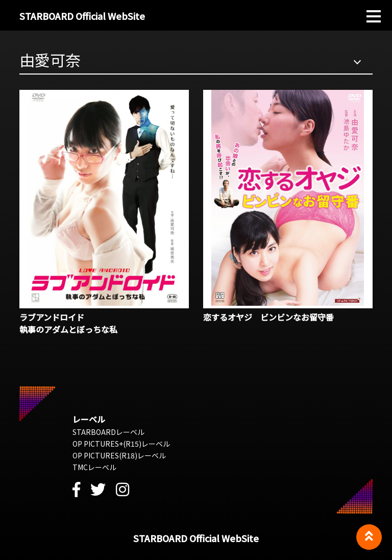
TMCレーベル (94, 467)
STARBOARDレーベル (108, 432)
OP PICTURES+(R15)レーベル (121, 444)
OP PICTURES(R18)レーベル (119, 455)
